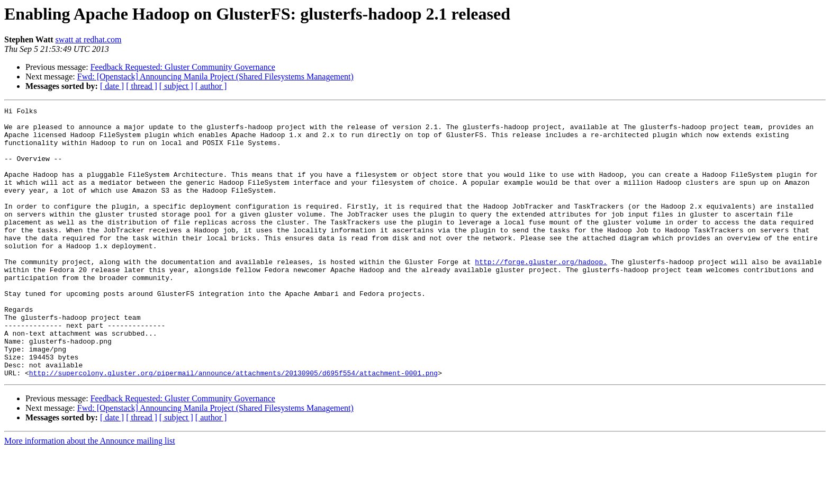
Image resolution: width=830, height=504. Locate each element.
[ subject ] (176, 86)
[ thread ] (142, 86)
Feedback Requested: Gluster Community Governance (183, 67)
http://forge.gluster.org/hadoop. (541, 293)
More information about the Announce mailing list (90, 495)
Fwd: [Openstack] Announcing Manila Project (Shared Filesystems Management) (215, 76)
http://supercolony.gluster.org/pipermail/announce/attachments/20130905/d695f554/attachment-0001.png (233, 427)
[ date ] (112, 86)
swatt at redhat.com (89, 39)
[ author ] (211, 86)
